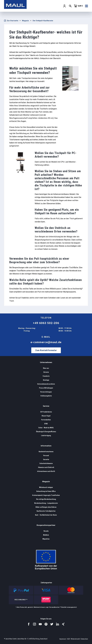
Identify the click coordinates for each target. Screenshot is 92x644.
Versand (46, 456)
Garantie (46, 459)
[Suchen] (70, 6)
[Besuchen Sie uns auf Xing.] (63, 624)
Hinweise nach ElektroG (46, 467)
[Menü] (86, 6)
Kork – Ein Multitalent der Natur (46, 515)
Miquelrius (46, 539)
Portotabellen (46, 420)
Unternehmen (46, 362)
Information (46, 446)
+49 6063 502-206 (46, 323)
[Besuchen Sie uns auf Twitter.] (52, 624)
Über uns (46, 368)
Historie (46, 372)
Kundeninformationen (46, 452)
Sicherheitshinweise (46, 463)
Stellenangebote (46, 396)
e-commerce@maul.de (46, 342)
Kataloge (46, 380)
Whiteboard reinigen (46, 487)
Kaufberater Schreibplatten (46, 511)
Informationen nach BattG (46, 471)
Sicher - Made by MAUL (46, 428)
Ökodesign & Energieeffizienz (46, 432)
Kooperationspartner (46, 525)
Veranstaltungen (46, 392)
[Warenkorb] (78, 6)
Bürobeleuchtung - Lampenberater (46, 503)
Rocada (46, 531)
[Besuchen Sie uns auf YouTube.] (40, 624)
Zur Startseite (11, 21)
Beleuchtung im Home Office (46, 491)
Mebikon (46, 535)
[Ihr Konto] (64, 6)
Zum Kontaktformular (46, 350)
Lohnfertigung (46, 436)
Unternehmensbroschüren (46, 384)
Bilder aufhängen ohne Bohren (46, 507)
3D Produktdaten (46, 412)
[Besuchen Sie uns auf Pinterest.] (46, 624)
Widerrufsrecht (75, 639)
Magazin (46, 481)
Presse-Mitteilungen (46, 388)
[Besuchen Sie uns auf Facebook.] (29, 624)
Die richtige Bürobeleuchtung (46, 499)
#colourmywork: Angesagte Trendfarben (46, 495)
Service (46, 406)
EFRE (46, 424)
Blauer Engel (46, 416)
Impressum (63, 639)
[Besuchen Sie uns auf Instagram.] (34, 624)
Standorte (46, 376)
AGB (68, 639)
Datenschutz (84, 639)
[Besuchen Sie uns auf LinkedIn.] (57, 624)
